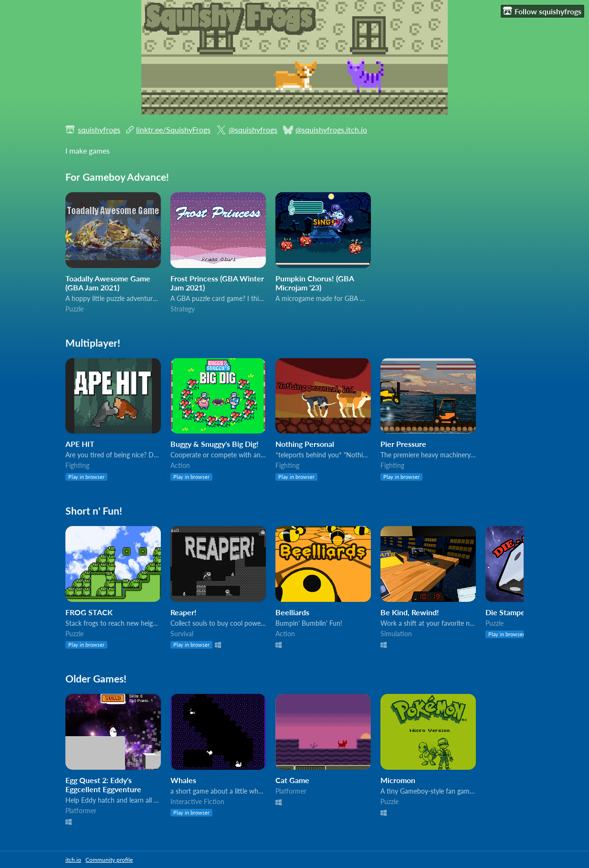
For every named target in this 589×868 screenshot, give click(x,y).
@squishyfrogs (253, 129)
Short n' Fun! (94, 511)
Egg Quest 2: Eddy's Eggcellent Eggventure (103, 785)
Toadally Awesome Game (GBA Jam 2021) (108, 283)
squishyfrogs (99, 129)
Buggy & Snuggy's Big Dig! (215, 444)
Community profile (109, 860)
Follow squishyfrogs (542, 11)
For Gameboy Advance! (117, 177)
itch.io (73, 860)
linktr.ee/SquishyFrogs (173, 129)
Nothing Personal (305, 444)
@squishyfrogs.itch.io (331, 129)
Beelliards (292, 612)
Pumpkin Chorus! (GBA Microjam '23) (315, 283)
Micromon (398, 780)
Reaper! (184, 612)
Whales (183, 780)
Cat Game (292, 780)
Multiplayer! (93, 343)
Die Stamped (507, 612)
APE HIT (80, 444)
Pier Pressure (403, 444)
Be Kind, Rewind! (410, 612)
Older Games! (96, 678)
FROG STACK (89, 612)
